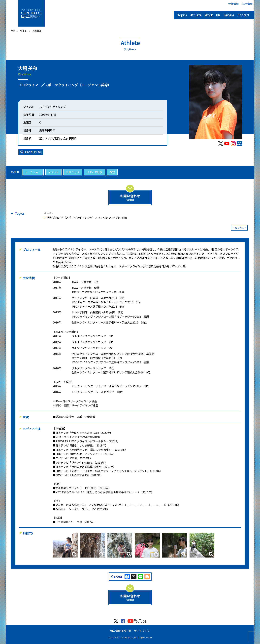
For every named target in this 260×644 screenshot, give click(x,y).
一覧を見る (238, 228)
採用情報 (247, 4)
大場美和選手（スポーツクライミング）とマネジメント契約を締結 (87, 218)
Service (229, 15)
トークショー (33, 172)
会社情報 (233, 4)
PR (218, 15)
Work (209, 15)
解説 (112, 172)
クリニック (73, 172)
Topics (182, 15)
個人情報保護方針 (121, 631)
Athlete (196, 15)
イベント (53, 172)
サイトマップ (142, 631)
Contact (243, 15)
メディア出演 (94, 172)
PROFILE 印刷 (33, 152)
